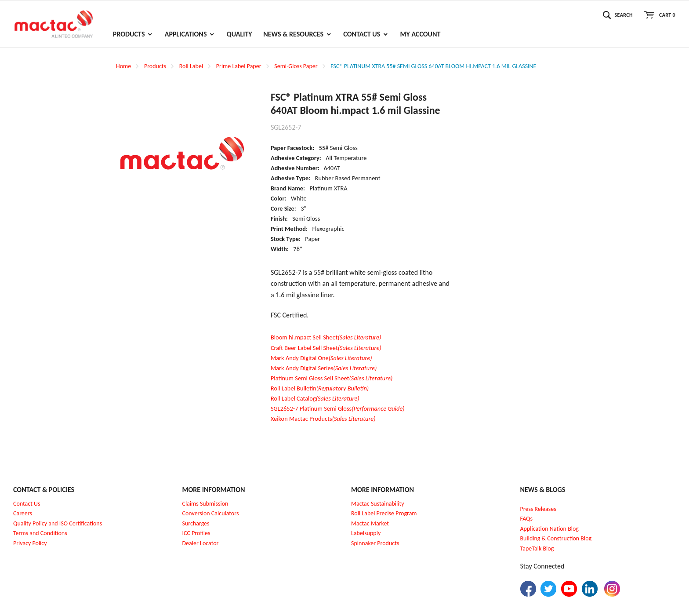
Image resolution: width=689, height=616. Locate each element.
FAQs (527, 519)
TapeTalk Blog (537, 549)
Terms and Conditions (40, 533)
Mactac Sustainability (378, 504)
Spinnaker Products (375, 543)
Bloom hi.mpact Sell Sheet (326, 337)
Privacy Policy (30, 543)
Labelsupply (366, 533)
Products (155, 66)
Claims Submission (205, 504)
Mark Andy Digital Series (324, 368)
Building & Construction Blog (556, 538)
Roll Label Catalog (315, 398)
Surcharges (196, 523)
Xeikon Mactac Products (323, 419)
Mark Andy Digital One (321, 358)
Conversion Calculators (211, 513)
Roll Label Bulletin (320, 388)
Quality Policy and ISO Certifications (58, 523)
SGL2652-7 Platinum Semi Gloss (338, 408)
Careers (23, 513)
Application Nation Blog (549, 529)
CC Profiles (197, 533)
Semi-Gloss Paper (296, 66)
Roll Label (191, 66)
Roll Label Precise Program (384, 513)
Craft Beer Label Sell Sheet (326, 348)
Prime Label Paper (239, 66)
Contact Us (27, 504)
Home (123, 66)
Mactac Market (370, 523)
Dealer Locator (201, 543)
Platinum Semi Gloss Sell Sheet (332, 378)
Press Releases (538, 509)
